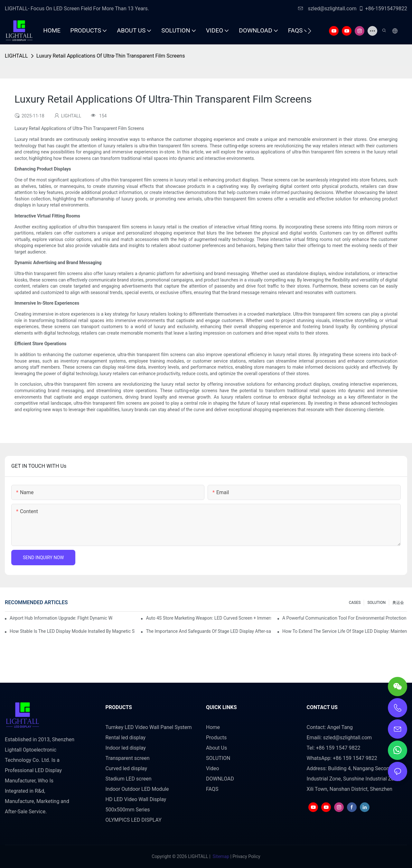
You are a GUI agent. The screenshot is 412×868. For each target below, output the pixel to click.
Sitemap (221, 856)
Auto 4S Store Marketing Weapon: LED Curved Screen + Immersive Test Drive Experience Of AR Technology (208, 618)
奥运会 (398, 603)
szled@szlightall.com (327, 9)
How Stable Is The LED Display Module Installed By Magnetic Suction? (72, 631)
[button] (309, 31)
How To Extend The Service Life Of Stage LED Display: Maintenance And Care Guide (345, 631)
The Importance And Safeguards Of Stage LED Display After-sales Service (208, 631)
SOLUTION (376, 603)
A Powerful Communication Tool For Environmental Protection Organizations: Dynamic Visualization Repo (345, 618)
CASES (355, 603)
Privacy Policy (246, 856)
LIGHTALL (16, 56)
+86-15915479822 (383, 9)
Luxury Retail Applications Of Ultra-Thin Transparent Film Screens (111, 56)
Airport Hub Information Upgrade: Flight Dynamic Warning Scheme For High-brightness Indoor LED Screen (61, 618)
